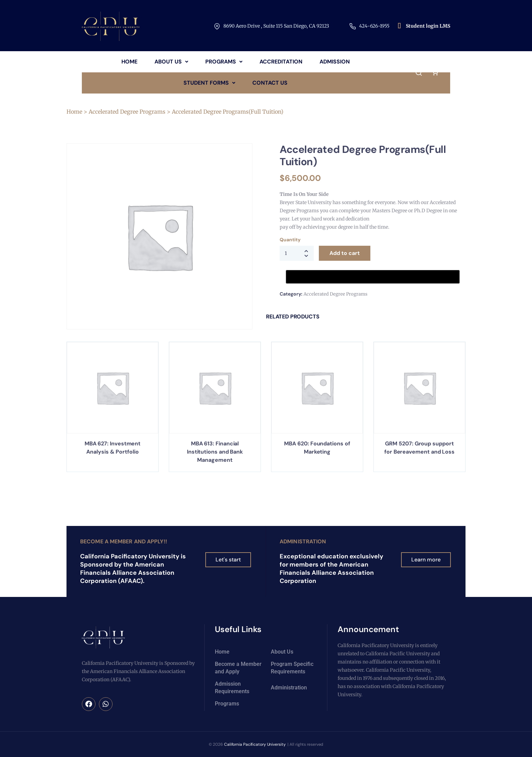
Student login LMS (428, 26)
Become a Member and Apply (238, 668)
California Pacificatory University (255, 744)
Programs (224, 62)
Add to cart (345, 253)
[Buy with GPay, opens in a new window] (373, 277)
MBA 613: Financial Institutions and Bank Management (215, 452)
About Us (171, 62)
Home (129, 62)
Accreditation (281, 62)
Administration (303, 541)
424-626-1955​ (374, 26)
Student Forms (209, 83)
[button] (171, 62)
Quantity (290, 240)
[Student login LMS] (399, 26)
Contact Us (270, 83)
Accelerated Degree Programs (127, 112)
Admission (335, 62)
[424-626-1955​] (353, 26)
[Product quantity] (297, 253)
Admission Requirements (232, 688)
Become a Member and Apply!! (124, 541)
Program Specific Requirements (292, 668)
